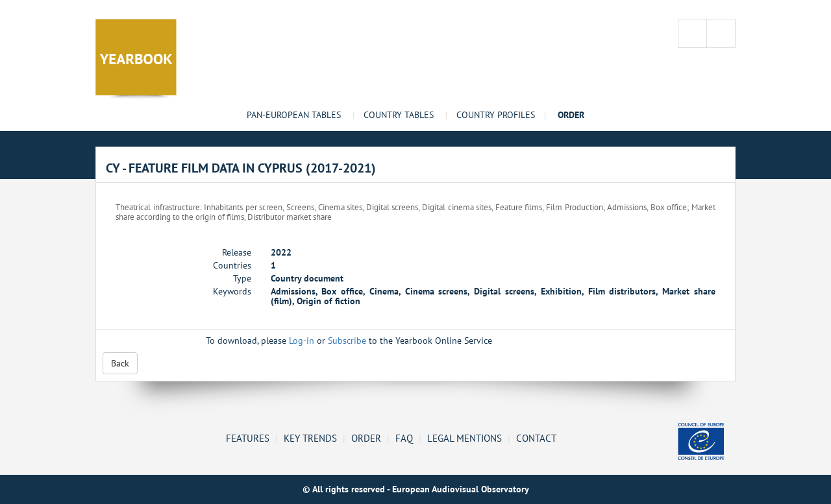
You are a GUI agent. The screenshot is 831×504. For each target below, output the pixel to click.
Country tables (399, 115)
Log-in (302, 341)
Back (120, 363)
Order (366, 438)
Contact (536, 438)
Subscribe (347, 341)
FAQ (404, 438)
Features (248, 438)
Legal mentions (465, 438)
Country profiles (496, 115)
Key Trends (310, 438)
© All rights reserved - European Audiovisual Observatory (416, 489)
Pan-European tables (294, 115)
